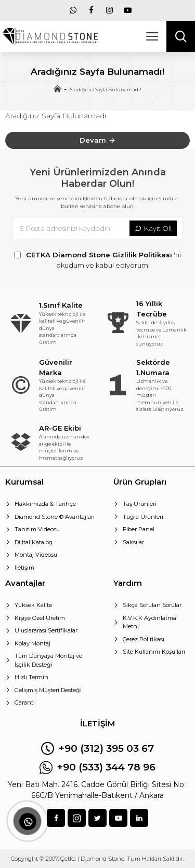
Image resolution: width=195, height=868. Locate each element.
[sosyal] (77, 818)
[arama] (181, 36)
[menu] (73, 10)
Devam (93, 140)
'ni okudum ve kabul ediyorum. (97, 260)
